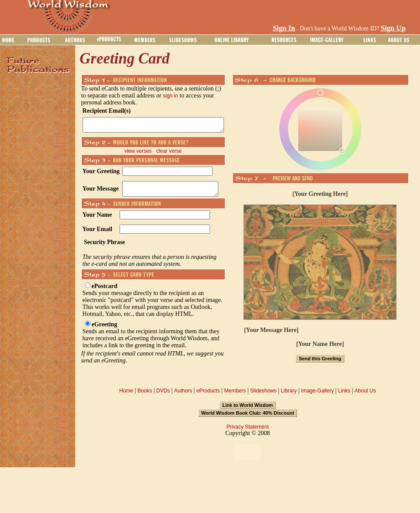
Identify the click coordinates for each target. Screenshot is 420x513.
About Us (365, 396)
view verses (143, 154)
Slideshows (263, 396)
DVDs (163, 396)
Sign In (284, 28)
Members (235, 396)
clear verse (174, 154)
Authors (183, 396)
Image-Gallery (317, 396)
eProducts (208, 396)
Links (344, 396)
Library (289, 396)
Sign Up (393, 28)
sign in (161, 96)
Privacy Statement (248, 432)
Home (126, 396)
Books (145, 396)
